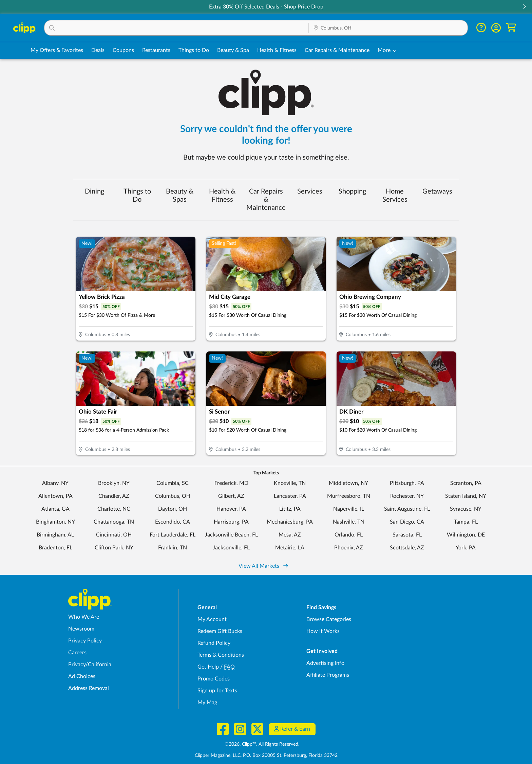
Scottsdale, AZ (407, 548)
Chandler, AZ (114, 496)
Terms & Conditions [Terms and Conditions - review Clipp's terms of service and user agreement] (221, 655)
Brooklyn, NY (114, 483)
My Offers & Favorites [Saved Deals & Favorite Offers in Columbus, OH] (57, 50)
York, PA (466, 548)
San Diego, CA (407, 522)
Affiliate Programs (328, 675)
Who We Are (84, 617)
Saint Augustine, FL (407, 509)
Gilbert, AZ (231, 496)
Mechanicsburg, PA (290, 522)
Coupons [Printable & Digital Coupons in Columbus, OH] (123, 50)
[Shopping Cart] (511, 28)
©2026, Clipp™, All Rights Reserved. (262, 744)
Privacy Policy (85, 641)
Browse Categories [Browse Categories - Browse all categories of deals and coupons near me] (329, 619)
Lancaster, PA (290, 496)
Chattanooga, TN (114, 522)
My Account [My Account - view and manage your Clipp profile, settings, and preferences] (212, 619)
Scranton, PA (466, 483)
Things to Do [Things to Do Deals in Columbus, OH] (194, 50)
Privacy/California (90, 665)
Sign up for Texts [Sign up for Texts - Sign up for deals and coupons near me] (217, 691)
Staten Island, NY (466, 496)
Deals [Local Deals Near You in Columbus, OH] (98, 50)
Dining (94, 192)
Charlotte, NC (114, 509)
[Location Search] (388, 28)
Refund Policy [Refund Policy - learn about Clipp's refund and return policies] (214, 643)
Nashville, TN (349, 522)
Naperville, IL (349, 509)
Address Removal (89, 688)
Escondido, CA (173, 522)
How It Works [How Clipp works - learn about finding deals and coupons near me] (323, 631)
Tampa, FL (466, 522)
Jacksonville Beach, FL (231, 535)
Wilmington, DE (466, 535)
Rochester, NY (407, 496)
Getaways (437, 192)
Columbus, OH (173, 496)
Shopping (352, 192)
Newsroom (81, 629)
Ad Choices (82, 676)
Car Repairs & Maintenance (266, 200)
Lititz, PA (290, 509)
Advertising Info (325, 663)
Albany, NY (55, 483)
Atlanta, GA (55, 509)
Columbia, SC (173, 483)
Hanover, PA (231, 509)
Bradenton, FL (55, 548)
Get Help (208, 667)
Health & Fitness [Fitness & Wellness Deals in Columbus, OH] (277, 50)
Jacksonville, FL (231, 548)
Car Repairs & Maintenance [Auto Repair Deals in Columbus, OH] (337, 50)
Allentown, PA (55, 496)
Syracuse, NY (466, 509)
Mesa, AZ (290, 535)
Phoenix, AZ (349, 548)
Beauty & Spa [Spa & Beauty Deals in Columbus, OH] (233, 50)
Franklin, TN (173, 548)
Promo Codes (214, 679)
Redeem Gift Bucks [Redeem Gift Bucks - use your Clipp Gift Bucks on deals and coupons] (220, 631)
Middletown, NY (348, 483)
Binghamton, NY (55, 522)
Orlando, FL (349, 535)
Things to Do (137, 196)
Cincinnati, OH (114, 535)
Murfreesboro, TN (349, 496)
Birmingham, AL (55, 535)
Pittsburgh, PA (407, 483)
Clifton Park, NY (114, 548)
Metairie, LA (290, 548)
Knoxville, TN (290, 483)
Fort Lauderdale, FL (173, 535)
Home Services (395, 196)
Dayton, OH (173, 509)
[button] (524, 7)
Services (310, 192)
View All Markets (263, 566)
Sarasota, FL (407, 535)
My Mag (207, 703)
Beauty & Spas (180, 196)
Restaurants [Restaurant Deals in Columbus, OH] (156, 50)
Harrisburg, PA (231, 522)
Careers (77, 653)
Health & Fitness (222, 196)
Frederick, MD (231, 483)
